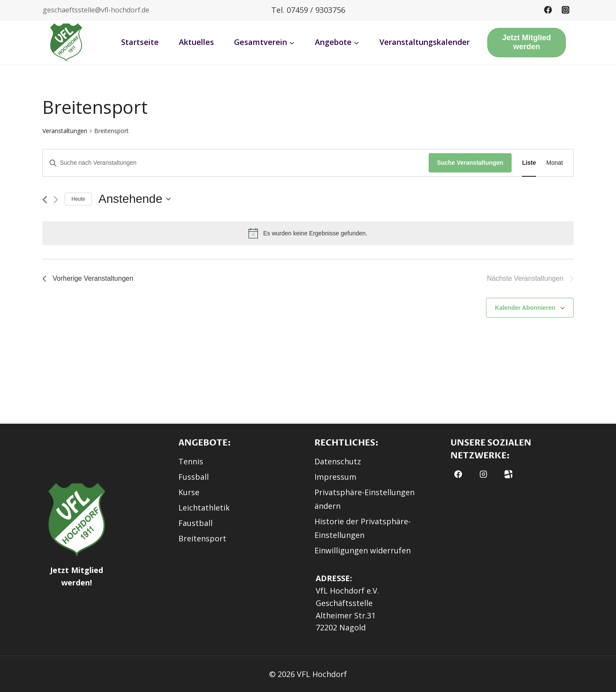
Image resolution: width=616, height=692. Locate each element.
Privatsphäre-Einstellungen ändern (364, 499)
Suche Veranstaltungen (470, 163)
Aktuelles (196, 42)
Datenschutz (338, 461)
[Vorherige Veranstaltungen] (45, 200)
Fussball (194, 477)
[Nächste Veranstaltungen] (56, 200)
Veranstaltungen (65, 131)
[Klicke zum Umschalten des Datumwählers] (134, 199)
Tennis (191, 461)
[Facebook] (548, 10)
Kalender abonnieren (525, 308)
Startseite (140, 42)
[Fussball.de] (508, 474)
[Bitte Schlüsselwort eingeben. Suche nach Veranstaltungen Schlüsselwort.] (236, 163)
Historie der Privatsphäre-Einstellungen (363, 528)
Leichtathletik (204, 508)
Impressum (335, 477)
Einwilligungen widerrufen (363, 550)
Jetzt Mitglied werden (527, 42)
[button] (66, 42)
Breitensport (202, 538)
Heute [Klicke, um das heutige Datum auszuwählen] (78, 199)
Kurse (189, 492)
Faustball (195, 523)
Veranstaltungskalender (425, 42)
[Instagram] (566, 10)
